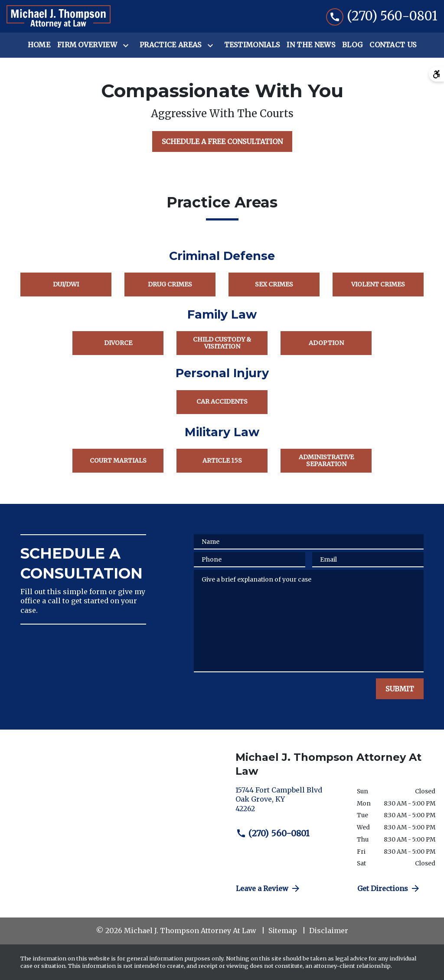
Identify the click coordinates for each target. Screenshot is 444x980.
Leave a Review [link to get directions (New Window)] (268, 888)
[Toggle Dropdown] (127, 46)
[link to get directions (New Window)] (290, 803)
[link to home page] (59, 16)
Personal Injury (222, 373)
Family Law (222, 314)
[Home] (39, 45)
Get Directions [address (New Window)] (389, 888)
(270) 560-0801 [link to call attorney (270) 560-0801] (273, 833)
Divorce (118, 343)
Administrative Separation (326, 460)
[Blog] (352, 45)
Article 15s (222, 460)
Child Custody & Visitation (222, 343)
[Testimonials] (252, 45)
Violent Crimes (378, 284)
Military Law (222, 432)
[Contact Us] (393, 45)
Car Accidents (222, 401)
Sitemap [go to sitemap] (283, 931)
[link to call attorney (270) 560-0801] (382, 16)
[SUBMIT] (400, 689)
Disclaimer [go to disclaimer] (329, 931)
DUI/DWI (66, 284)
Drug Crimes (170, 284)
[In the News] (311, 45)
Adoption (326, 343)
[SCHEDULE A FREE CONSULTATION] (222, 141)
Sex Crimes (274, 284)
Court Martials (118, 460)
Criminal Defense (222, 256)
